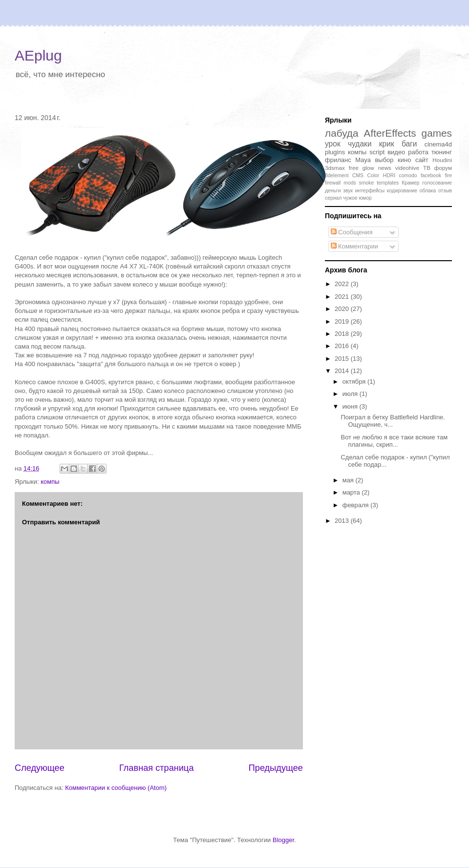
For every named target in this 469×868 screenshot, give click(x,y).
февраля (357, 505)
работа (418, 152)
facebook (431, 176)
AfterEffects (390, 133)
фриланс (338, 160)
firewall (333, 183)
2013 (343, 521)
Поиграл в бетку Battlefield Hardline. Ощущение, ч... (393, 421)
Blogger (283, 840)
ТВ (427, 168)
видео (396, 152)
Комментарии (355, 246)
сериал (333, 198)
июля (351, 394)
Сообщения (352, 232)
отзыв (445, 191)
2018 (343, 334)
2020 (343, 309)
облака (428, 191)
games (437, 133)
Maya (363, 160)
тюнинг (442, 152)
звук (348, 191)
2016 (343, 346)
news (385, 168)
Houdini (442, 160)
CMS (358, 176)
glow (368, 168)
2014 (343, 371)
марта (352, 492)
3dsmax (335, 168)
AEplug (38, 55)
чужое (350, 198)
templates (388, 183)
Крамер (410, 183)
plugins (335, 152)
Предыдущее (276, 768)
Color (373, 176)
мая (349, 480)
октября (355, 382)
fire (448, 176)
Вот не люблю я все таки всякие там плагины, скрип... (394, 441)
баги (409, 144)
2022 (343, 284)
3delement (337, 176)
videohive (407, 168)
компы (50, 482)
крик (387, 144)
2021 (343, 297)
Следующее (40, 768)
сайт (422, 160)
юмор (365, 198)
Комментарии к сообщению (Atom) (116, 788)
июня (351, 406)
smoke (367, 183)
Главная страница (157, 768)
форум (443, 168)
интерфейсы (370, 191)
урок (333, 144)
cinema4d (438, 144)
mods (350, 183)
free (354, 168)
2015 (343, 359)
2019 (343, 321)
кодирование (402, 191)
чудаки (360, 144)
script (377, 152)
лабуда (342, 133)
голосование (437, 183)
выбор (384, 160)
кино (404, 160)
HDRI (389, 176)
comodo (408, 176)
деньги (333, 191)
